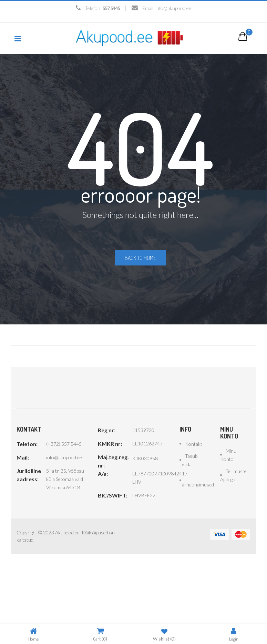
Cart (100, 634)
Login (234, 634)
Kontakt (194, 443)
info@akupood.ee (173, 8)
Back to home (140, 258)
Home (33, 634)
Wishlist (164, 634)
